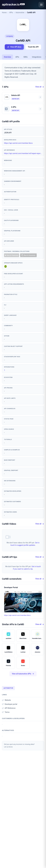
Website (6, 700)
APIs (11, 13)
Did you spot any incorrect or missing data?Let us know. (19, 746)
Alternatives (8, 730)
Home (4, 13)
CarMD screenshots (12, 579)
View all (40, 87)
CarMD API (31, 13)
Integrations (37, 57)
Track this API (33, 47)
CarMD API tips (10, 557)
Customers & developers (13, 718)
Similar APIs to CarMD (13, 624)
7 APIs (5, 87)
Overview (7, 57)
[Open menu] (41, 5)
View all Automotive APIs (23, 674)
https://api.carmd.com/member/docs (18, 143)
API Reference (9, 708)
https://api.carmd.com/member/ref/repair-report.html (23, 153)
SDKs (26, 57)
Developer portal (10, 704)
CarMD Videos (9, 524)
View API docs (14, 47)
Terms (6, 712)
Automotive (20, 13)
